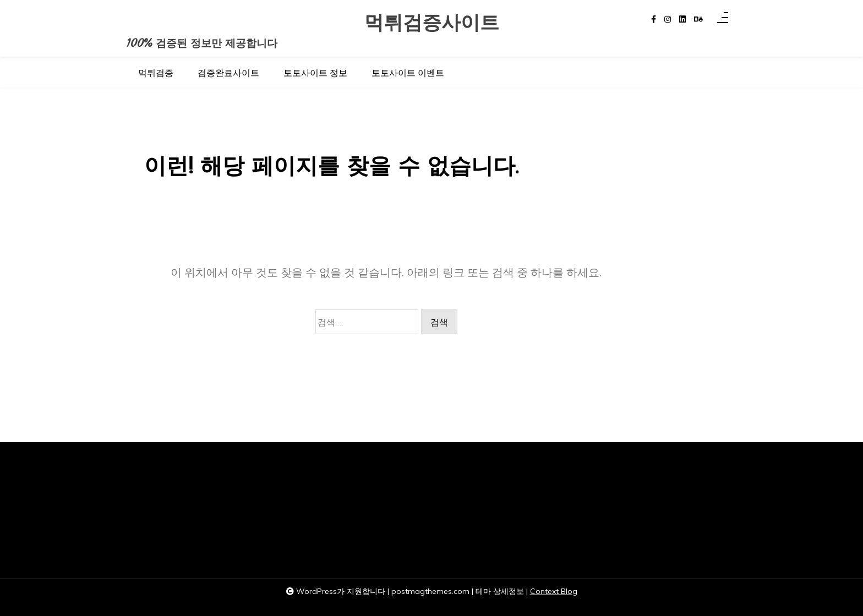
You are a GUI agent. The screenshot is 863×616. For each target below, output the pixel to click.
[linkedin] (682, 20)
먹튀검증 (156, 73)
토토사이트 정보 (315, 73)
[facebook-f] (654, 20)
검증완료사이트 (228, 73)
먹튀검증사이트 (432, 23)
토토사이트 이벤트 (408, 73)
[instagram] (668, 20)
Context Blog (554, 591)
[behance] (698, 20)
